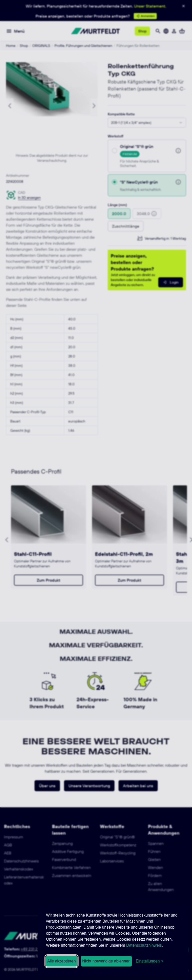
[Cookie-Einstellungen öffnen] (149, 961)
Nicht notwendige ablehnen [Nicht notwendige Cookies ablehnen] (106, 961)
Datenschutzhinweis (144, 945)
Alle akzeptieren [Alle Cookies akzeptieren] (61, 961)
